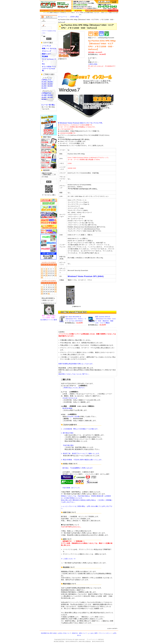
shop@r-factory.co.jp (70, 398)
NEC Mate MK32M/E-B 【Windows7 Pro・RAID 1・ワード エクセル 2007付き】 (76, 319)
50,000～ (45, 88)
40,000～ (45, 99)
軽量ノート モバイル (49, 49)
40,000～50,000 (47, 86)
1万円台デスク (47, 93)
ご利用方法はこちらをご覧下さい (74, 388)
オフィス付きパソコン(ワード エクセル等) (49, 69)
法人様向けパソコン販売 (49, 320)
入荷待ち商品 (74, 17)
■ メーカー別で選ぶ (48, 105)
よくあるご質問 (93, 633)
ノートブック (47, 46)
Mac (43, 64)
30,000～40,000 (47, 84)
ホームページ (63, 17)
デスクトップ (47, 51)
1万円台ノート (47, 80)
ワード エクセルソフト (49, 60)
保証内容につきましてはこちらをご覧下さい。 (74, 374)
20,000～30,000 (47, 82)
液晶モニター (47, 54)
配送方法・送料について (80, 633)
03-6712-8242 (67, 408)
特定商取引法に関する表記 (49, 633)
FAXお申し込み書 (73, 417)
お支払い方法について (65, 633)
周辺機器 (45, 56)
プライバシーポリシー (105, 633)
